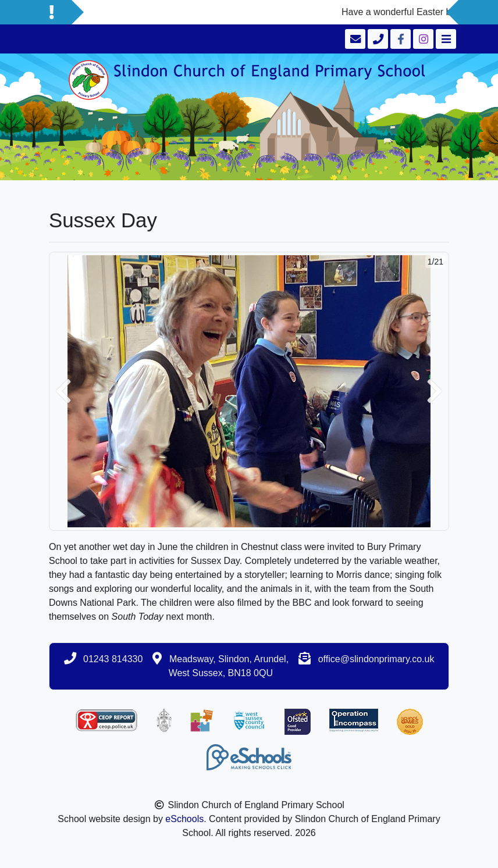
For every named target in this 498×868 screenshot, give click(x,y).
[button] (63, 391)
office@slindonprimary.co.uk (376, 659)
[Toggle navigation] (445, 39)
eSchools (184, 819)
